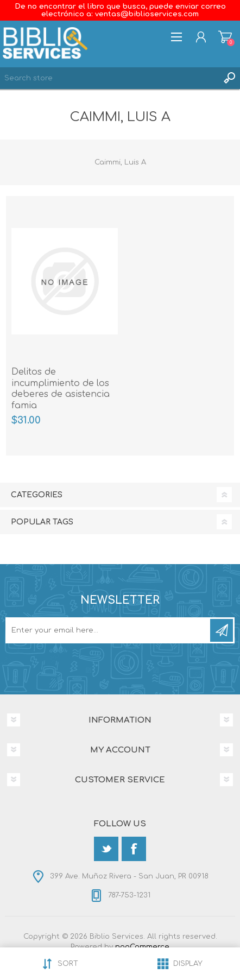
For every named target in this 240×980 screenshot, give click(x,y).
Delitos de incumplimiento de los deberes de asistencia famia (61, 389)
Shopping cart (225, 37)
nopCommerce (142, 947)
